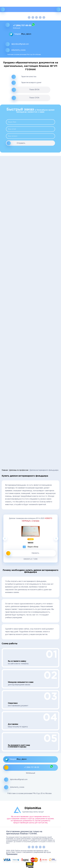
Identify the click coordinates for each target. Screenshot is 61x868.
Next (56, 539)
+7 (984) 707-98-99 (22, 26)
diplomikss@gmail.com (20, 44)
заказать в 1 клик (30, 559)
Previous (5, 539)
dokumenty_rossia (18, 50)
